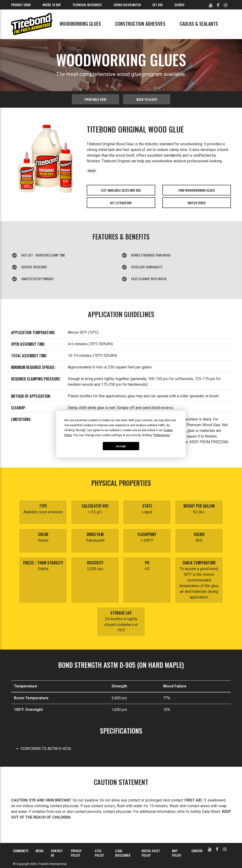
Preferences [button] (162, 435)
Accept (121, 446)
